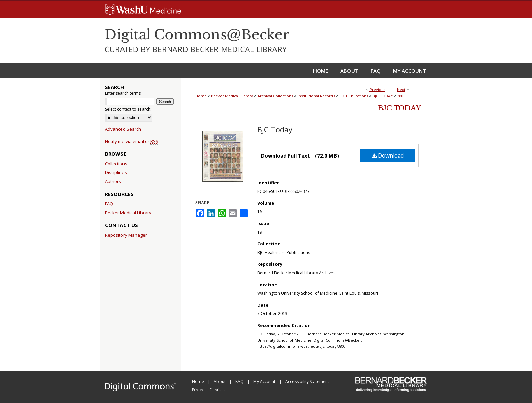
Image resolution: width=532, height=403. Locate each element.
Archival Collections (275, 96)
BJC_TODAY (383, 96)
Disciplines (116, 172)
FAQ (109, 204)
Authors (113, 181)
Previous (377, 89)
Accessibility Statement (307, 381)
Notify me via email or (132, 141)
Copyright (217, 390)
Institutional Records (316, 96)
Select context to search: (128, 109)
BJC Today (400, 108)
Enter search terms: (123, 93)
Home (201, 96)
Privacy (198, 390)
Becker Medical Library (232, 96)
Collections (116, 164)
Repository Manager (126, 235)
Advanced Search (123, 129)
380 (400, 96)
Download (388, 155)
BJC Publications (354, 96)
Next (401, 89)
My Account (265, 381)
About (220, 381)
